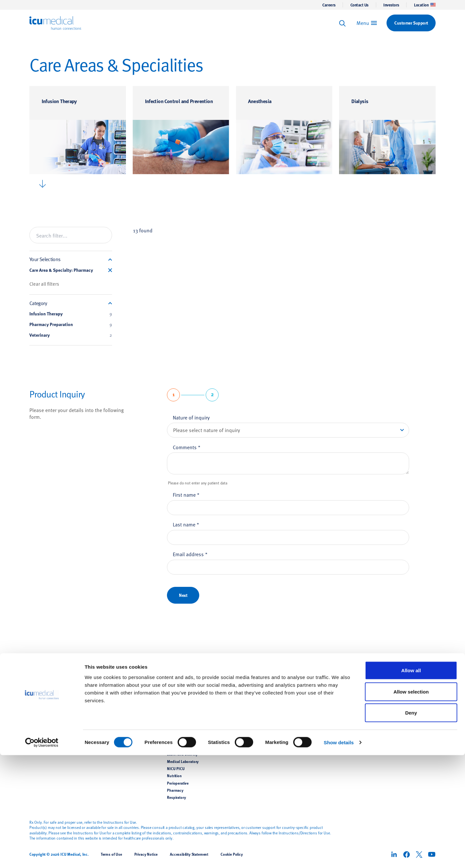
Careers (329, 5)
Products (107, 676)
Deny (411, 826)
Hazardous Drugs (181, 725)
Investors (391, 5)
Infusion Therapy (59, 101)
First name (186, 494)
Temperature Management (120, 711)
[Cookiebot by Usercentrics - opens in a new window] (42, 855)
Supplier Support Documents (260, 718)
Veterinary (71, 335)
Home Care (176, 740)
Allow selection (411, 804)
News (309, 689)
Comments (187, 447)
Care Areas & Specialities (192, 676)
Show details (339, 855)
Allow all (411, 783)
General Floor (178, 718)
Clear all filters (44, 284)
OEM (102, 747)
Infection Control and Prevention (179, 101)
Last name (186, 524)
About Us (314, 676)
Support (244, 676)
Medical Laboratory (183, 761)
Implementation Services (257, 725)
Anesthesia (260, 101)
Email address (190, 554)
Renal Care (107, 725)
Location (425, 5)
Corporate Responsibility (325, 704)
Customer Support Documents (261, 711)
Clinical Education (251, 704)
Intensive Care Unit (183, 747)
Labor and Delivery (182, 754)
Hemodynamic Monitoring (120, 718)
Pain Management (113, 733)
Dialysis (360, 101)
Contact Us (359, 5)
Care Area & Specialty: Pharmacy (61, 270)
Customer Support (251, 689)
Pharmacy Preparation (71, 324)
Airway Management (115, 704)
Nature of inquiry (191, 417)
